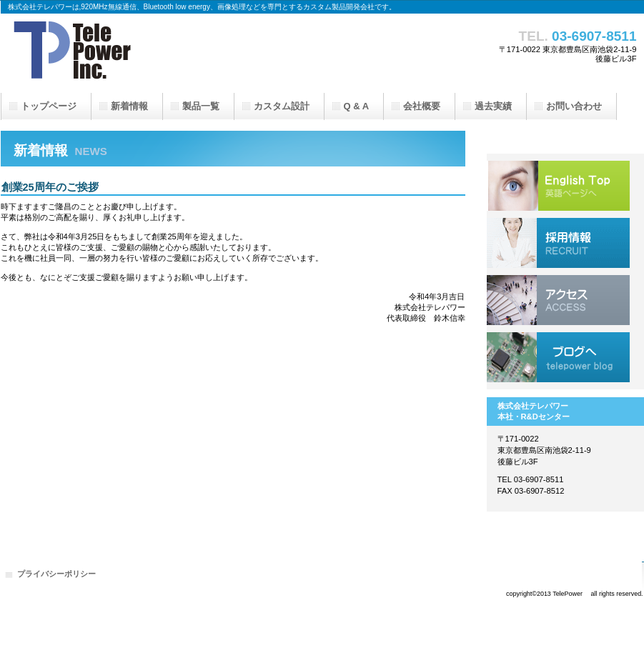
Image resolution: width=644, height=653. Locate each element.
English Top (558, 186)
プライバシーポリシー (56, 574)
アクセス (558, 300)
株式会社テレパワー (144, 54)
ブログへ (558, 357)
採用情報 (558, 243)
